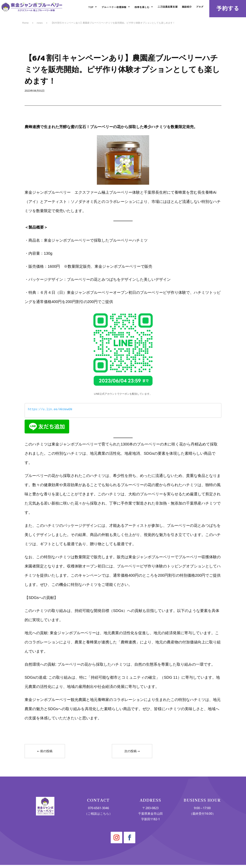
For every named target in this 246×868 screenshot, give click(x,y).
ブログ (199, 8)
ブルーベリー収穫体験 (109, 8)
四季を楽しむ (139, 8)
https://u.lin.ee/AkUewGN (50, 409)
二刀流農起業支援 (165, 8)
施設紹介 (186, 8)
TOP (85, 8)
